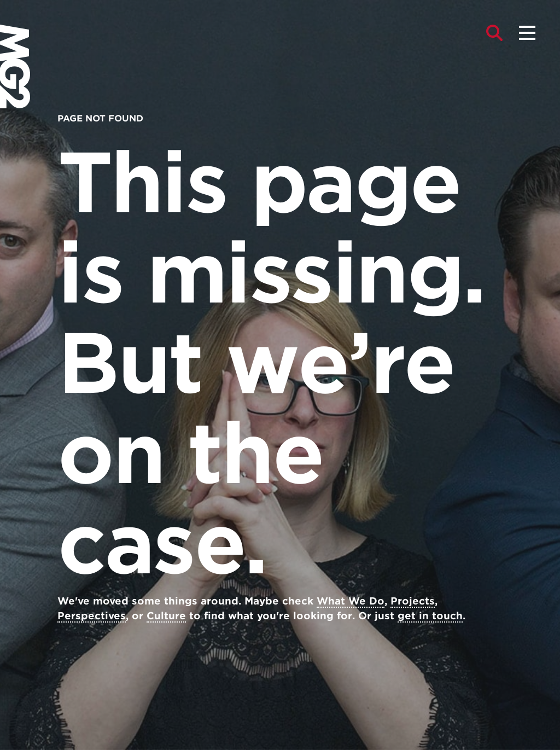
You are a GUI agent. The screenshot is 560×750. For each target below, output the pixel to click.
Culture (166, 616)
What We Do (351, 601)
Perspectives (92, 616)
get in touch (430, 616)
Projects (413, 601)
